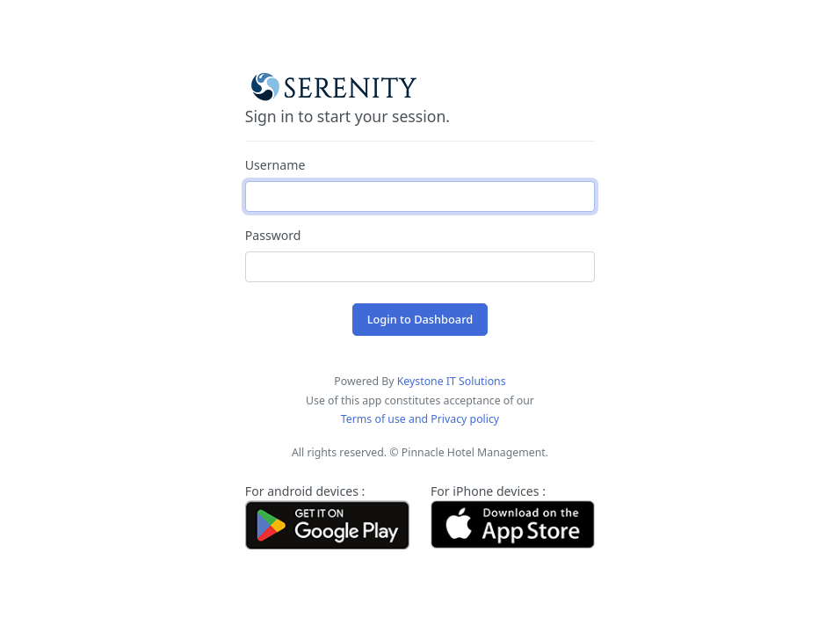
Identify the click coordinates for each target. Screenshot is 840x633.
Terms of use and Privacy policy (420, 419)
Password (273, 235)
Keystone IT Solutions (452, 381)
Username (275, 165)
